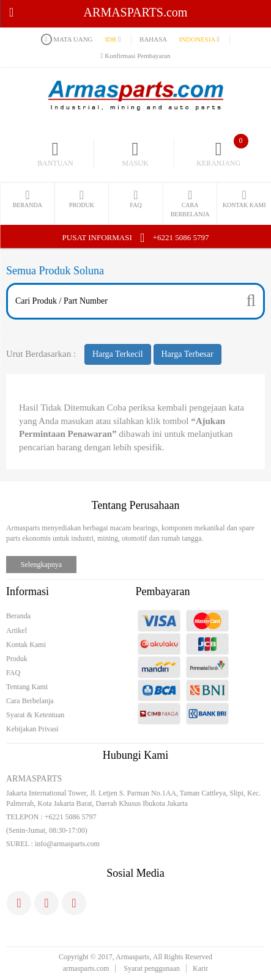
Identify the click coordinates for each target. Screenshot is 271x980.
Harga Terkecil (118, 354)
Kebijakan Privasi (32, 729)
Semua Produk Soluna (55, 271)
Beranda (18, 616)
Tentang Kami (27, 687)
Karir (200, 968)
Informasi (28, 591)
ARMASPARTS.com (98, 12)
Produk (17, 659)
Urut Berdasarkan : (41, 354)
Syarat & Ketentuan (35, 715)
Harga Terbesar (187, 354)
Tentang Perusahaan (135, 505)
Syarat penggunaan (152, 968)
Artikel (17, 631)
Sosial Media (135, 873)
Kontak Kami (26, 645)
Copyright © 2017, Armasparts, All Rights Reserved (135, 957)
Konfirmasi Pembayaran (136, 56)
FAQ (13, 673)
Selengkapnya (41, 565)
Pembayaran (163, 591)
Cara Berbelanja (30, 701)
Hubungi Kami (136, 755)
